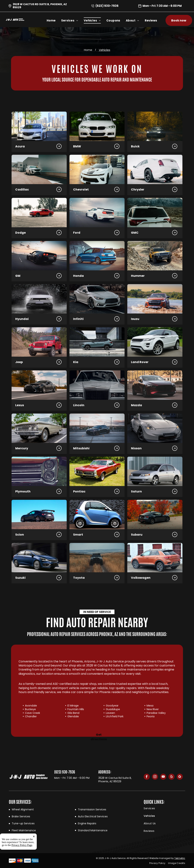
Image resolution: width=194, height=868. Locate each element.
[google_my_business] (180, 777)
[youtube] (163, 777)
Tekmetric (180, 858)
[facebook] (147, 777)
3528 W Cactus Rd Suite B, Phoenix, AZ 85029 (40, 6)
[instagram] (155, 777)
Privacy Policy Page (22, 845)
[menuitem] (54, 20)
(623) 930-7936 (107, 6)
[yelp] (171, 777)
